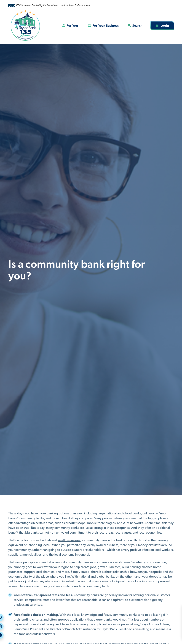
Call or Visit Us (170, 621)
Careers (166, 614)
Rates (164, 635)
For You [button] (72, 25)
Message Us (168, 628)
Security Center (170, 608)
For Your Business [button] (106, 25)
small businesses (69, 540)
